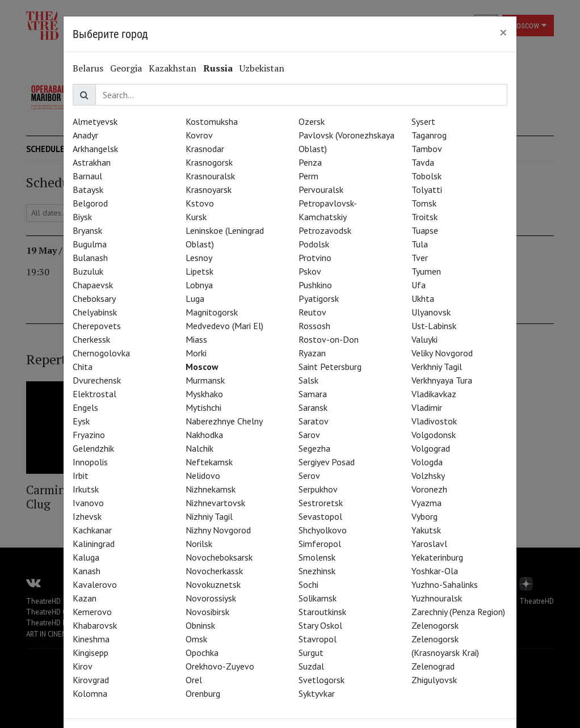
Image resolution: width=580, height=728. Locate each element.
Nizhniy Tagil (209, 516)
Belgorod (90, 203)
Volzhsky (428, 475)
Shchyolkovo (323, 530)
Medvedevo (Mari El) (224, 326)
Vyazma (426, 503)
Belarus (88, 68)
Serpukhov (318, 489)
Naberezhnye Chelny (224, 421)
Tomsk (424, 203)
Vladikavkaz (434, 394)
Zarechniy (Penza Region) (458, 612)
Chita (83, 367)
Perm (308, 176)
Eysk (81, 421)
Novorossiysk (211, 598)
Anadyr (85, 135)
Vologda (427, 462)
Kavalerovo (95, 584)
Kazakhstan (173, 68)
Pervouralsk (321, 190)
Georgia (126, 68)
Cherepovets (97, 326)
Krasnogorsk (209, 162)
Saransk (313, 407)
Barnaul (87, 176)
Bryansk (87, 230)
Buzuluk (88, 271)
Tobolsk (426, 176)
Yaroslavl (429, 544)
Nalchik (199, 448)
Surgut (311, 653)
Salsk (308, 380)
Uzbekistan (262, 68)
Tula (420, 244)
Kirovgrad (91, 680)
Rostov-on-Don (329, 339)
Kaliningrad (94, 544)
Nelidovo (203, 475)
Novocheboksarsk (219, 557)
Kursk (196, 217)
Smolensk (317, 557)
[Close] (503, 32)
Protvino (315, 258)
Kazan (85, 598)
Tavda (423, 162)
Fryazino (89, 435)
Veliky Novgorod (442, 353)
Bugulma (90, 244)
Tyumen (426, 271)
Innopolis (90, 462)
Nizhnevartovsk (215, 503)
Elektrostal (94, 394)
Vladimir (427, 407)
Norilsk (199, 544)
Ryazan (312, 353)
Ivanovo (88, 503)
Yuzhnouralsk (437, 598)
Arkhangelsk (95, 149)
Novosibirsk (207, 612)
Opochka (202, 653)
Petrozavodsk (325, 230)
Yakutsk (426, 530)
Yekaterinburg (437, 557)
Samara (313, 394)
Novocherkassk (214, 571)
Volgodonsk (434, 435)
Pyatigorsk (319, 298)
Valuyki (425, 339)
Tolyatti (427, 190)
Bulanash (90, 258)
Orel (194, 680)
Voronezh (429, 489)
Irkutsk (86, 489)
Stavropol (318, 639)
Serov (309, 475)
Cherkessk (91, 339)
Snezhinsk (317, 571)
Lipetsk (199, 271)
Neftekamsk (209, 462)
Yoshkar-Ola (435, 571)
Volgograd (431, 448)
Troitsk (425, 217)
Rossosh (314, 326)
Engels (85, 407)
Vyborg (425, 516)
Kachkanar (92, 530)
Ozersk (312, 121)
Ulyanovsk (431, 312)
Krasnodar (205, 149)
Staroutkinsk (322, 612)
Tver (420, 258)
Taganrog (429, 135)
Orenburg (203, 693)
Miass (196, 339)
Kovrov (199, 135)
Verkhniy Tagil (437, 367)
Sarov (309, 435)
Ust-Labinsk (434, 326)
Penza (310, 162)
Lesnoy (199, 258)
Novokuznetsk (213, 584)
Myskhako (204, 394)
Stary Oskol (320, 625)
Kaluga (86, 557)
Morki (196, 353)
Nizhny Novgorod (218, 530)
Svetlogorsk (321, 680)
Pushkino (315, 285)
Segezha (314, 448)
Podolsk (314, 244)
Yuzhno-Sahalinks (445, 584)
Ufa (419, 285)
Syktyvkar (317, 693)
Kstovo (200, 203)
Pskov (310, 271)
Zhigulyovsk (434, 680)
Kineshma (91, 639)
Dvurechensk (97, 380)
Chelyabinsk (95, 312)
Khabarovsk (95, 625)
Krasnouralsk (210, 176)
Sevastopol (320, 516)
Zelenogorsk (435, 625)
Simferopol (320, 544)
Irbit (81, 475)
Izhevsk (87, 516)
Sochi (308, 584)
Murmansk (205, 380)
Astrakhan (92, 162)
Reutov (312, 312)
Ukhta (423, 298)
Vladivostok (434, 421)
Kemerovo (92, 612)
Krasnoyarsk (209, 190)
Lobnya (199, 285)
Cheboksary (94, 298)
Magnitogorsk (212, 312)
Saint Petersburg (330, 367)
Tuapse (425, 230)
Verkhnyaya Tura (442, 380)
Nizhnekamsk (211, 489)
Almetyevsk (95, 121)
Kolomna (90, 693)
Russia (218, 68)
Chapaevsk (93, 285)
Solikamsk (318, 598)
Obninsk (200, 625)
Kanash (87, 571)
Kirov (83, 666)
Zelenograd (433, 666)
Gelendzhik (93, 448)
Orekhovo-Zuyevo (220, 666)
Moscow (202, 367)
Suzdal (311, 666)
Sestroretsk (321, 503)
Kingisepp (91, 653)
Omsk (196, 639)
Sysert (423, 121)
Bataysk (88, 190)
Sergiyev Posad (327, 462)
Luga (195, 298)
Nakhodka (204, 435)
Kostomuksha (212, 121)
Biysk (82, 217)
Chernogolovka (101, 353)
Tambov (427, 149)
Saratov (314, 421)
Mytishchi (203, 407)
